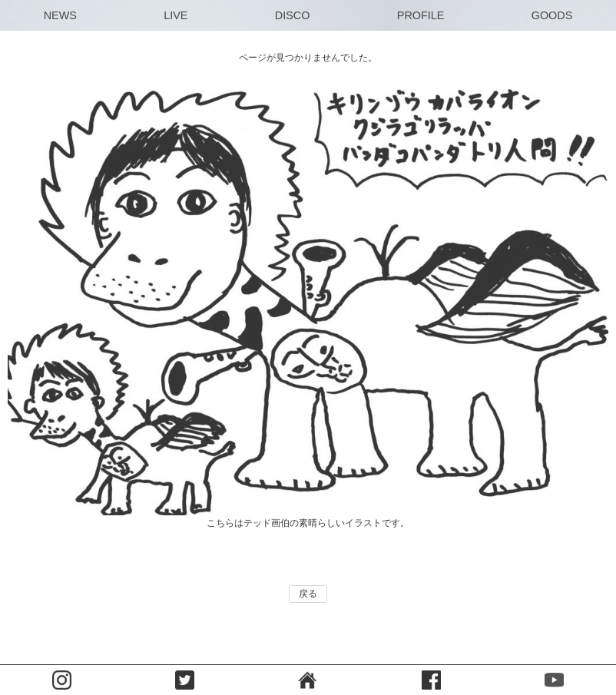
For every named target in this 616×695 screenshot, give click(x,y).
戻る (308, 594)
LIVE (176, 15)
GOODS (552, 15)
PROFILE (421, 15)
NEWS (60, 15)
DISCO (293, 15)
